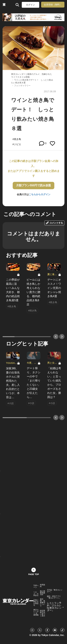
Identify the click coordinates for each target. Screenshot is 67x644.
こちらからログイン (40, 194)
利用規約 (42, 586)
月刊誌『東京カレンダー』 (55, 591)
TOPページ (36, 587)
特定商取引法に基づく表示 (42, 613)
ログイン (31, 5)
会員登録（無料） (53, 5)
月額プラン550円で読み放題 (33, 185)
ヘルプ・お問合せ (36, 594)
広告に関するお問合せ (36, 603)
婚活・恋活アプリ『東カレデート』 (54, 597)
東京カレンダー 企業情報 (36, 612)
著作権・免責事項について (42, 603)
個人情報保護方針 (42, 593)
